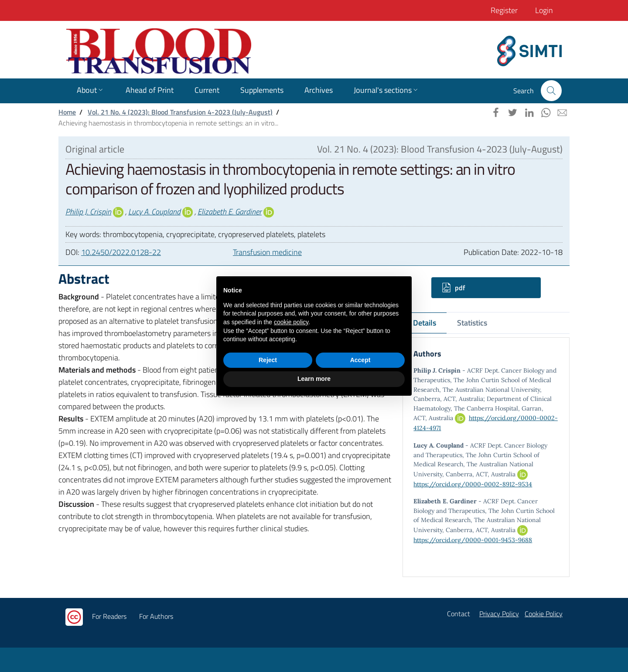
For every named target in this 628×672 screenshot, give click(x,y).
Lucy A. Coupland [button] (154, 212)
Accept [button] (360, 360)
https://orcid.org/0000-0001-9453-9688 (473, 540)
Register (504, 10)
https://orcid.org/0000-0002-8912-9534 (473, 484)
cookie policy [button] (291, 322)
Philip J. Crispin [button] (88, 212)
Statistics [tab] (472, 323)
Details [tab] (425, 323)
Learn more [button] (314, 379)
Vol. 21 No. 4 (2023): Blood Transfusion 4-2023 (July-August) (180, 112)
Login (544, 10)
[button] (551, 91)
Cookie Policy (544, 614)
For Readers (109, 616)
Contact (459, 614)
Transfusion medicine (267, 252)
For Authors (156, 616)
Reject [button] (268, 360)
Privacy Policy (499, 614)
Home (67, 112)
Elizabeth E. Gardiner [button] (230, 212)
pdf (454, 288)
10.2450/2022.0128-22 (121, 252)
